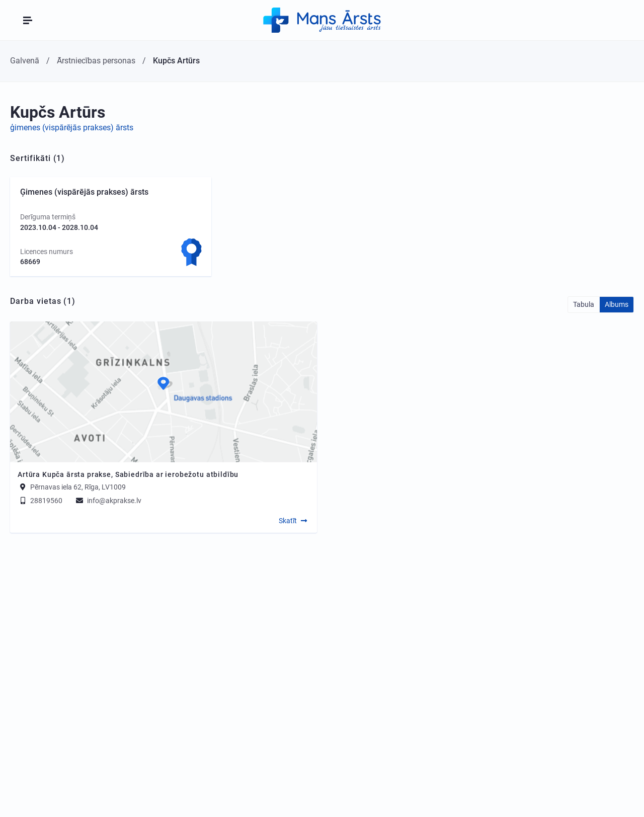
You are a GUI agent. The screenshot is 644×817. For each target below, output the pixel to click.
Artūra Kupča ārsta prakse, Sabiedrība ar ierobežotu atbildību (128, 474)
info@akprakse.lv (108, 501)
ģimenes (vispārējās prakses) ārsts (72, 128)
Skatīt (288, 521)
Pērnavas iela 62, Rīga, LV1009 (78, 487)
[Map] (164, 392)
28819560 (40, 501)
